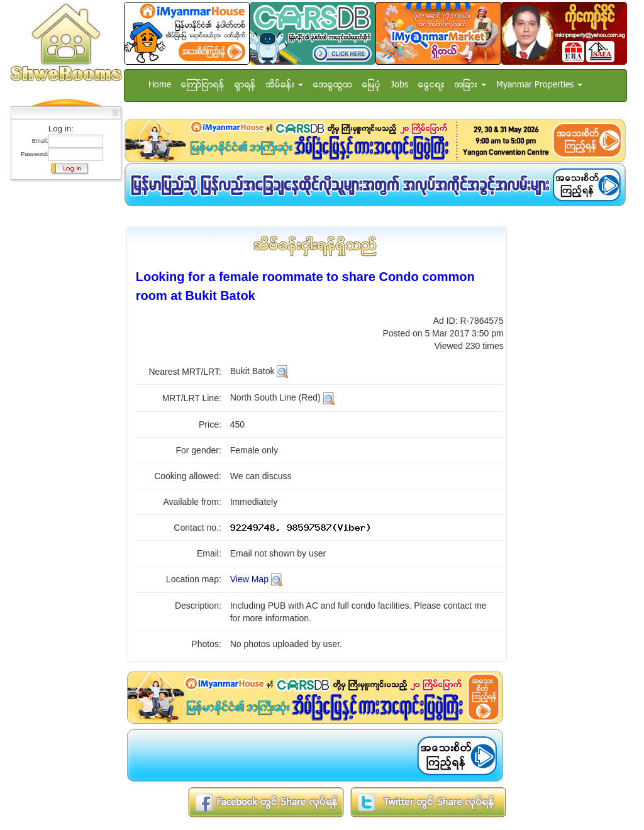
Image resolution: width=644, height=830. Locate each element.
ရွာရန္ (245, 85)
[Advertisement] (62, 374)
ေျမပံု (371, 85)
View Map (249, 579)
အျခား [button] (470, 85)
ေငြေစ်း (431, 85)
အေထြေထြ (333, 85)
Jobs (399, 85)
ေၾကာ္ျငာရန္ (203, 85)
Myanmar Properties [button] (539, 85)
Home (160, 85)
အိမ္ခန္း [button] (285, 85)
